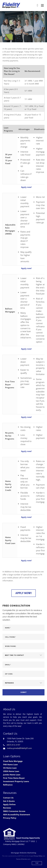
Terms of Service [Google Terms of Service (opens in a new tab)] (21, 859)
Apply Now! (24, 593)
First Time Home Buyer (14, 778)
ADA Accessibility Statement (17, 815)
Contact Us (8, 798)
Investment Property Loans (16, 781)
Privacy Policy (10, 818)
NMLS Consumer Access (14, 811)
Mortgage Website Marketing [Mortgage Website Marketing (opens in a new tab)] (23, 853)
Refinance (8, 785)
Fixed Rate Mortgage (13, 761)
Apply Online (9, 804)
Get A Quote (9, 801)
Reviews (7, 808)
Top (37, 863)
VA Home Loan (10, 768)
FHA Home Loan (10, 765)
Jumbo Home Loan (12, 775)
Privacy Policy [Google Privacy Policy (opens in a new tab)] (38, 856)
